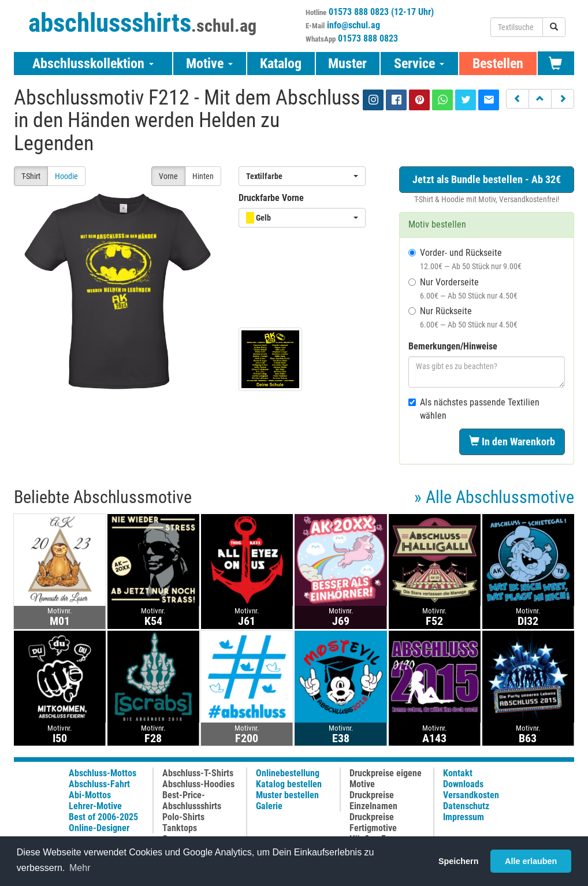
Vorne (168, 176)
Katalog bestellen (289, 784)
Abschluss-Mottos (103, 773)
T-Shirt (31, 176)
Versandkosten (471, 795)
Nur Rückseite (463, 317)
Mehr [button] (80, 868)
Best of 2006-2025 (103, 817)
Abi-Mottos (90, 795)
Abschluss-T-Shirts (198, 773)
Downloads (463, 784)
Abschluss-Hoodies (198, 784)
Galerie (269, 806)
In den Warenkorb (512, 442)
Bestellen (498, 64)
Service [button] (419, 64)
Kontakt (458, 773)
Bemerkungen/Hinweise (453, 346)
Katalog (281, 64)
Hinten (203, 176)
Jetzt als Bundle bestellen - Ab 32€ (487, 179)
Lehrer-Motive (95, 806)
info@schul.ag (353, 25)
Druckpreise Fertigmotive (373, 822)
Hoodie (66, 176)
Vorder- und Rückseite (465, 259)
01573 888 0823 (368, 38)
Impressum (464, 817)
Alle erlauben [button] (531, 861)
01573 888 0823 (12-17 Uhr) (381, 12)
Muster (347, 64)
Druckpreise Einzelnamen (373, 801)
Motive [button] (209, 64)
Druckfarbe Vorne (271, 198)
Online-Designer (99, 828)
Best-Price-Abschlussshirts (192, 801)
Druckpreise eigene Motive (386, 779)
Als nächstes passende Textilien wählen (474, 409)
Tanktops (180, 828)
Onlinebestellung (288, 773)
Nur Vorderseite (463, 288)
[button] (518, 99)
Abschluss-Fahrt (99, 784)
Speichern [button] (459, 861)
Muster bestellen (287, 795)
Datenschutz (466, 806)
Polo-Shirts (183, 817)
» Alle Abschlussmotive (494, 497)
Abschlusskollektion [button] (93, 64)
